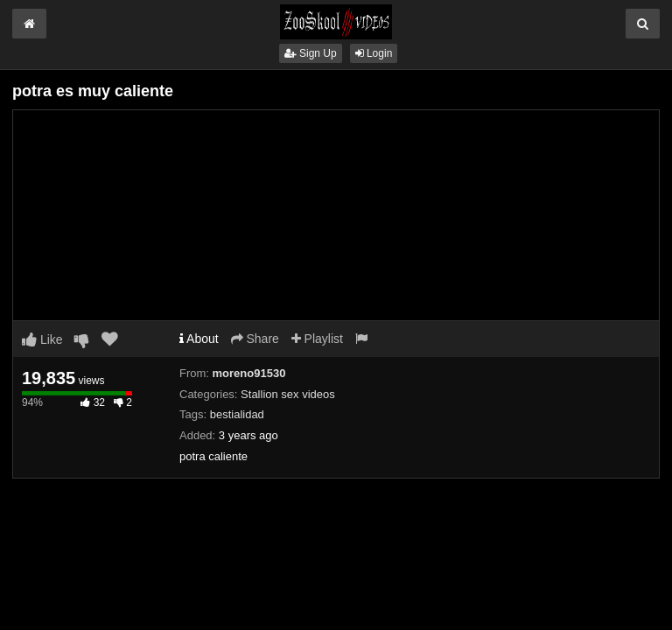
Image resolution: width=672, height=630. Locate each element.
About (199, 339)
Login (374, 53)
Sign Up (311, 53)
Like (42, 339)
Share (255, 339)
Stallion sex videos (288, 394)
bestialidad (237, 414)
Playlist (317, 339)
